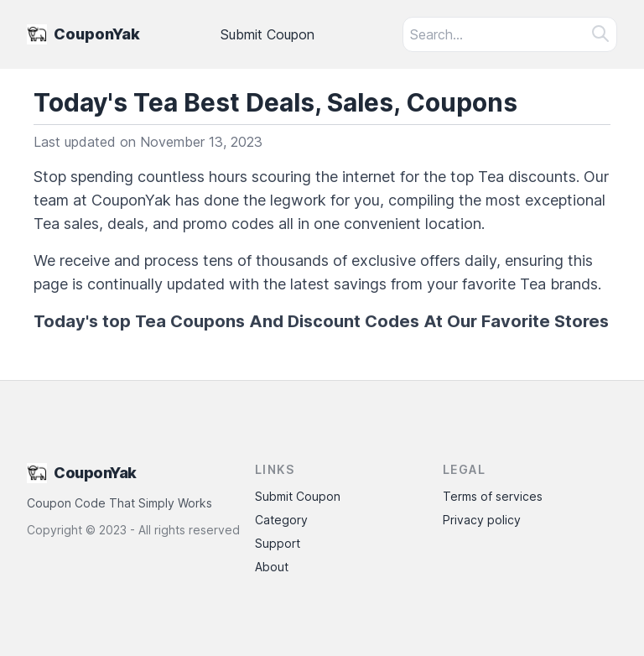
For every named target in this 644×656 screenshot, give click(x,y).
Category (281, 520)
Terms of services (493, 496)
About (272, 567)
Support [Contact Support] (278, 543)
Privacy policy (482, 520)
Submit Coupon (267, 34)
